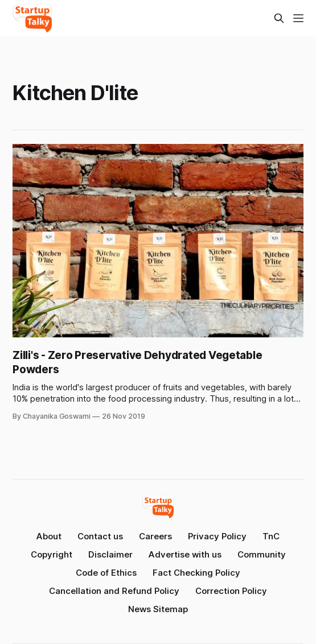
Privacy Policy (217, 536)
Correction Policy (231, 591)
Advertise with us (185, 554)
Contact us (100, 536)
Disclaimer (110, 554)
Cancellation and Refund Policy (114, 591)
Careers (155, 536)
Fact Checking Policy (196, 573)
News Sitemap (158, 609)
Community (262, 554)
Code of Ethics (106, 573)
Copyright (52, 554)
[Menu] (298, 18)
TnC (271, 536)
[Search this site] (279, 18)
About (49, 536)
